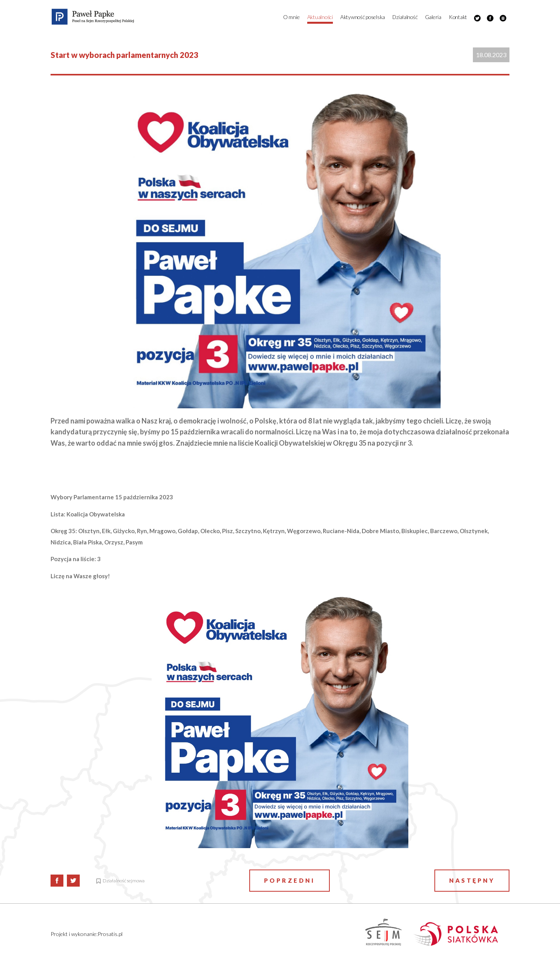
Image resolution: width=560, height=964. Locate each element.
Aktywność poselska (363, 17)
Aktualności (320, 17)
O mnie (291, 17)
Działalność (405, 17)
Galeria (433, 17)
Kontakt (458, 17)
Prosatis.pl (110, 934)
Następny (472, 880)
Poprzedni (290, 880)
